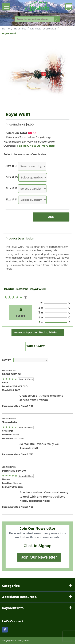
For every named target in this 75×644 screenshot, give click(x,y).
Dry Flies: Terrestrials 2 (43, 28)
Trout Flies (20, 28)
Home (6, 28)
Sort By (6, 360)
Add (51, 217)
